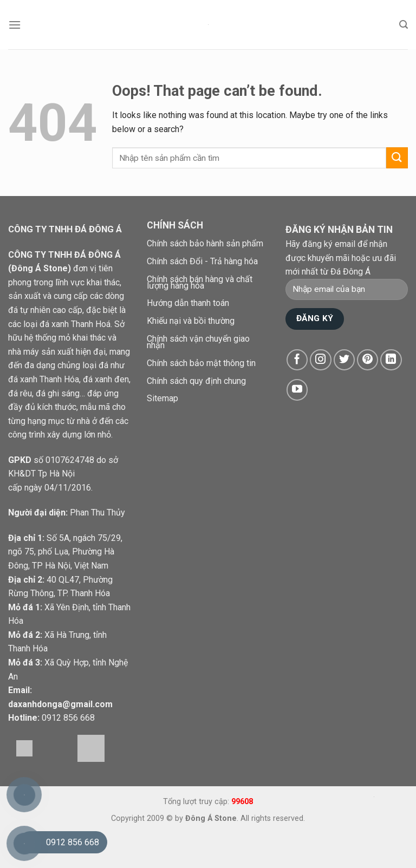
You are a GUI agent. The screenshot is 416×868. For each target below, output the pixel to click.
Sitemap (162, 398)
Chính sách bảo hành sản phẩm (205, 243)
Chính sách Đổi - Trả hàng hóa (202, 261)
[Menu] (15, 25)
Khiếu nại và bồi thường (191, 321)
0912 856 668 (68, 718)
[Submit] (397, 158)
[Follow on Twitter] (344, 360)
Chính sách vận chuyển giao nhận (198, 342)
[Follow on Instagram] (321, 360)
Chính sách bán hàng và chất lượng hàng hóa (200, 282)
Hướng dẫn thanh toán (188, 303)
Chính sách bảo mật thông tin (201, 363)
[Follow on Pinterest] (368, 360)
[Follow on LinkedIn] (391, 360)
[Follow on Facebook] (297, 360)
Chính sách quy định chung (196, 381)
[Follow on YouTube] (297, 390)
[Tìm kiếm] (404, 25)
